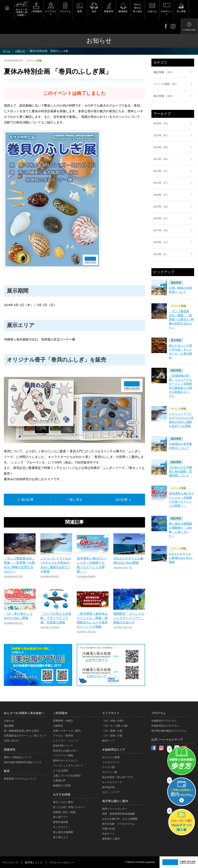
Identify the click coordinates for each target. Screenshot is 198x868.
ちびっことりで (111, 792)
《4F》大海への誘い (114, 721)
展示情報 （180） (164, 96)
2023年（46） (161, 159)
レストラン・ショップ (66, 741)
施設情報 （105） (164, 72)
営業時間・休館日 (63, 721)
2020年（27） (161, 195)
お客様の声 (59, 780)
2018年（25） (161, 218)
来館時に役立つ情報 (64, 812)
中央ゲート (108, 834)
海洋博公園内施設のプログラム (169, 731)
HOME (7, 8)
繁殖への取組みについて (18, 757)
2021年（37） (161, 183)
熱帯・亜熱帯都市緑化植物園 (118, 814)
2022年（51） (161, 171)
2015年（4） (161, 254)
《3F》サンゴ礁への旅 (115, 726)
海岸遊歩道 (108, 787)
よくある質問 (61, 771)
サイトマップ (10, 862)
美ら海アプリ (61, 817)
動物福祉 (123, 11)
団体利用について (63, 746)
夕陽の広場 (108, 829)
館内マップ (108, 741)
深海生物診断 (61, 822)
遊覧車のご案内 (111, 839)
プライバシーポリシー (62, 862)
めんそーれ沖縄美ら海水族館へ (22, 12)
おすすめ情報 (62, 794)
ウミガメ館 (108, 767)
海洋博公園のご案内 (115, 801)
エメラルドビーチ (112, 782)
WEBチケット (167, 13)
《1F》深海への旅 (112, 736)
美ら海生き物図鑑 (63, 832)
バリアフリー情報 (63, 756)
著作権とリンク (34, 862)
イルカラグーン (111, 762)
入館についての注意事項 (67, 776)
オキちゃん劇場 (111, 757)
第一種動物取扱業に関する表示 (21, 731)
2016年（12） (161, 242)
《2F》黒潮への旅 (112, 731)
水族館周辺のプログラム (165, 726)
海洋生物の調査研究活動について (23, 762)
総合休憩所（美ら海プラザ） (118, 777)
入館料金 (58, 726)
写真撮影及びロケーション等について (25, 736)
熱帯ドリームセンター (115, 809)
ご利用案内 (36, 11)
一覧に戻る (74, 500)
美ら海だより (61, 837)
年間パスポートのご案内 (67, 731)
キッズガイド (61, 827)
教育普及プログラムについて (20, 779)
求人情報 (181, 11)
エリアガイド (51, 13)
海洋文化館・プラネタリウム (118, 824)
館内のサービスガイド (66, 761)
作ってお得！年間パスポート (69, 807)
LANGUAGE (189, 30)
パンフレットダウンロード (68, 766)
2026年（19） (161, 124)
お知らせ (152, 11)
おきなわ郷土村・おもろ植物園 (120, 819)
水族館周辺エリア (114, 750)
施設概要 (9, 726)
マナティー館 (110, 772)
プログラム (65, 11)
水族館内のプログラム (164, 721)
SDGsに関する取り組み (138, 8)
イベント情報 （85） (166, 84)
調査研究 (109, 11)
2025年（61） (161, 136)
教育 (80, 11)
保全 (94, 11)
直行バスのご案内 (63, 802)
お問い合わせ (11, 741)
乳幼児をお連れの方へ (66, 751)
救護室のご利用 (62, 785)
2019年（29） (161, 207)
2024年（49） (161, 147)
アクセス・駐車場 (63, 736)
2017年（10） (161, 230)
